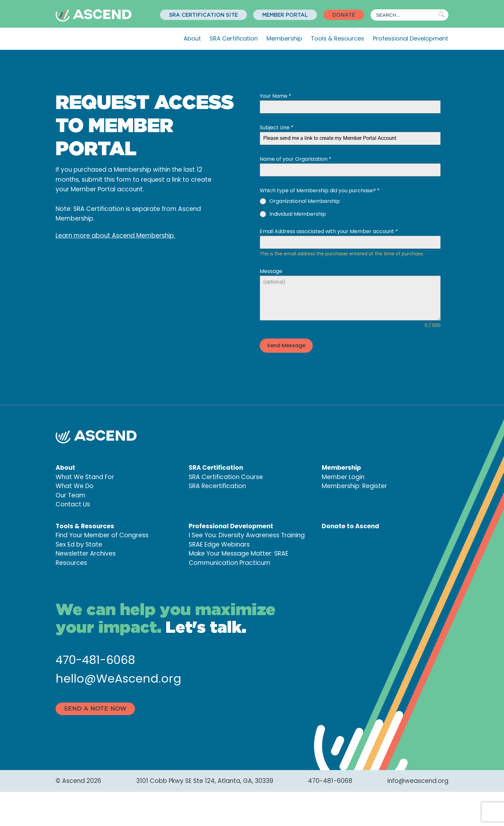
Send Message (286, 345)
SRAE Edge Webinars (219, 544)
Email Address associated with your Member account (329, 231)
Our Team (71, 495)
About (192, 38)
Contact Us (73, 504)
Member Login (343, 476)
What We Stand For (85, 476)
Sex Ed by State (79, 544)
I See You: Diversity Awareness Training (247, 535)
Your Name (275, 96)
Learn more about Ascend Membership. (115, 236)
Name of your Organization (296, 159)
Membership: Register (354, 485)
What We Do (75, 485)
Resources (71, 562)
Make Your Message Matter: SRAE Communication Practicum (239, 558)
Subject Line (277, 127)
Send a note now (95, 708)
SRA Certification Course (226, 476)
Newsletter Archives (86, 553)
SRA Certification (234, 38)
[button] (203, 15)
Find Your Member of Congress (102, 535)
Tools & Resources (337, 38)
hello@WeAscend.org (118, 678)
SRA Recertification (217, 485)
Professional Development (410, 38)
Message (271, 271)
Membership (284, 38)
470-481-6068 (95, 659)
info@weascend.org (418, 780)
